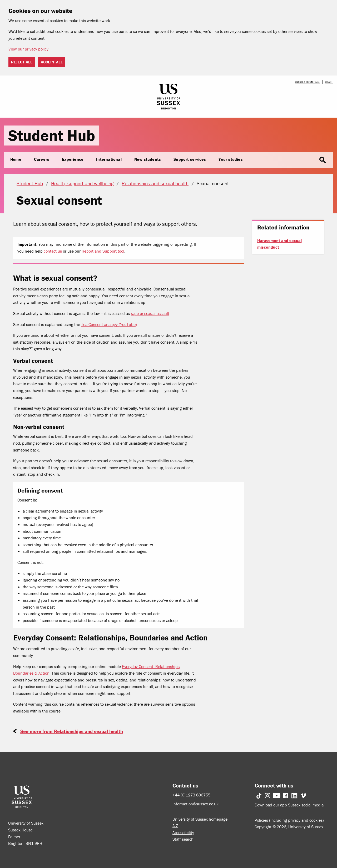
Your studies (231, 159)
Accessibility (183, 832)
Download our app (271, 805)
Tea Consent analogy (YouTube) (109, 324)
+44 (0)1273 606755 (191, 795)
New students (148, 159)
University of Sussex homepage (200, 819)
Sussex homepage (308, 82)
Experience (73, 159)
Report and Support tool (103, 251)
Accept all (52, 62)
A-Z (175, 826)
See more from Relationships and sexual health (72, 731)
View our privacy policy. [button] (29, 49)
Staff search (183, 839)
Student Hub (52, 135)
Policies (261, 820)
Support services (190, 159)
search (323, 160)
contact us (53, 251)
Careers (42, 159)
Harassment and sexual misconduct (279, 244)
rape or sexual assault (150, 313)
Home (16, 159)
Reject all (22, 62)
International (109, 159)
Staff (329, 82)
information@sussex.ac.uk (195, 804)
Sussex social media (306, 805)
